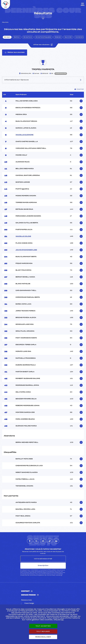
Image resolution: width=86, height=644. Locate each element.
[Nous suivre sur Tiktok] (50, 541)
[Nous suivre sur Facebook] (30, 541)
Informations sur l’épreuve (43, 80)
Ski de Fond (28, 37)
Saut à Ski (68, 37)
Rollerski (58, 37)
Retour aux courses (15, 53)
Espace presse (28, 595)
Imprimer (79, 89)
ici (61, 575)
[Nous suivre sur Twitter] (36, 541)
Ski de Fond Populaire (43, 37)
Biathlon (17, 37)
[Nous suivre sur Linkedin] (56, 541)
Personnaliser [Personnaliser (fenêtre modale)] (43, 637)
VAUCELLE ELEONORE (24, 135)
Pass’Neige (29, 603)
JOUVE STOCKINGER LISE (26, 250)
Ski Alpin (7, 37)
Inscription (43, 565)
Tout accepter (43, 626)
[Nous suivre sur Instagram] (43, 541)
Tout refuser (43, 631)
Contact (25, 591)
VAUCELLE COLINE (23, 236)
